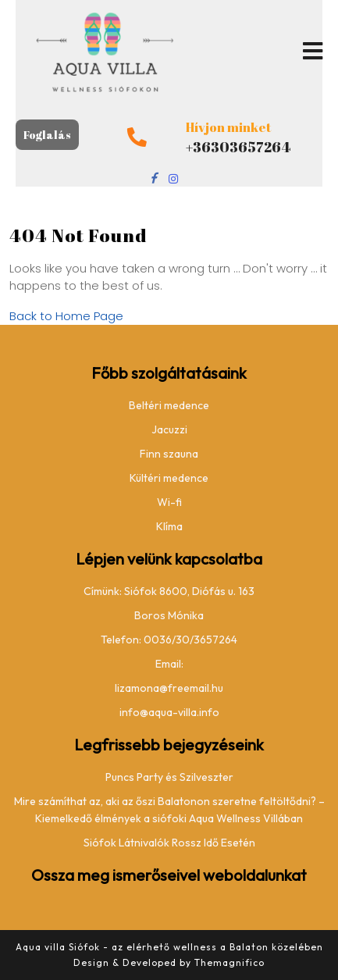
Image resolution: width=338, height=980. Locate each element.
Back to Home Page (66, 316)
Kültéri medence (169, 478)
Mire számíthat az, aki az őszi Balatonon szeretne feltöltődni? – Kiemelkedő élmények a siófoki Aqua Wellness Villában (169, 810)
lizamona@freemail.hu (169, 688)
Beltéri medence (169, 405)
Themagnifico (228, 962)
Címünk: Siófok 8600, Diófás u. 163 (169, 591)
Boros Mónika (169, 615)
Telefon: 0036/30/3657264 (169, 640)
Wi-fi (169, 502)
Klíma (169, 526)
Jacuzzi (169, 429)
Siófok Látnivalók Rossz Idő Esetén (169, 843)
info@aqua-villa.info (169, 712)
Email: (169, 664)
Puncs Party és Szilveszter (169, 777)
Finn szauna (169, 454)
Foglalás (47, 135)
